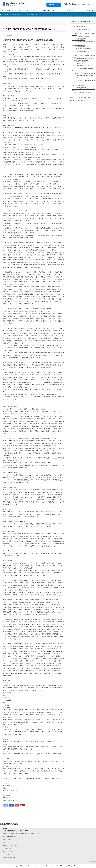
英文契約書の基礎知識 (9, 857)
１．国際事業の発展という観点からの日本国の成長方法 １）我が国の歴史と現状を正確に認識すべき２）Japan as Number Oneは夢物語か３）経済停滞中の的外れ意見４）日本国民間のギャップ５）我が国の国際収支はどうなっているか (84, 60)
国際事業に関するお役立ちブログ (79, 26)
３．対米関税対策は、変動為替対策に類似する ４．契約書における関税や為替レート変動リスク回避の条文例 (84, 75)
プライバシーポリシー (9, 848)
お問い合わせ (6, 839)
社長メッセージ (7, 842)
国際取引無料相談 (68, 3)
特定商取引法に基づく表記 (10, 845)
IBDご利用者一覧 (7, 851)
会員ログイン (54, 5)
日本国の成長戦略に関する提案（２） (81, 30)
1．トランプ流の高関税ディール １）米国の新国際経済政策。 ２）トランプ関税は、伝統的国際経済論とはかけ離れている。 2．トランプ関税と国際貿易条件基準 (84, 89)
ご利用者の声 (6, 854)
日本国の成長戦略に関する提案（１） (81, 52)
